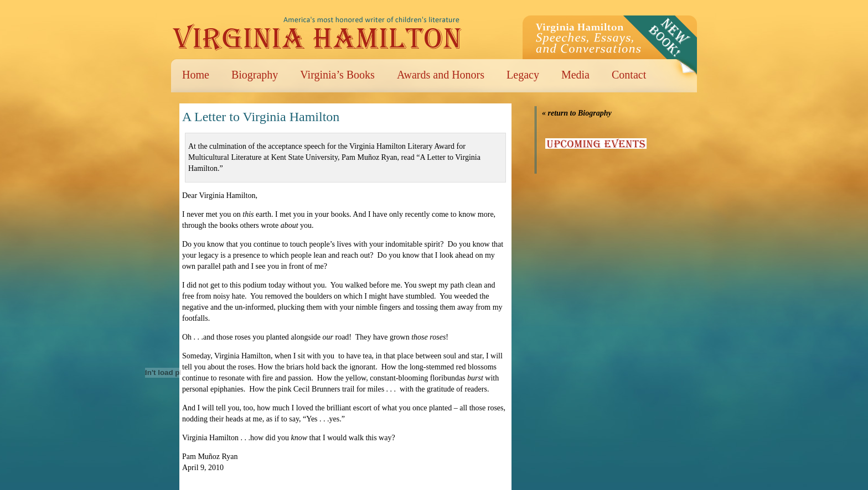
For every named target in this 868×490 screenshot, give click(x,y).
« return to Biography (577, 113)
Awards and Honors (441, 75)
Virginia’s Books (337, 75)
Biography (255, 75)
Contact (629, 75)
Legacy (523, 75)
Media (575, 75)
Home (196, 75)
